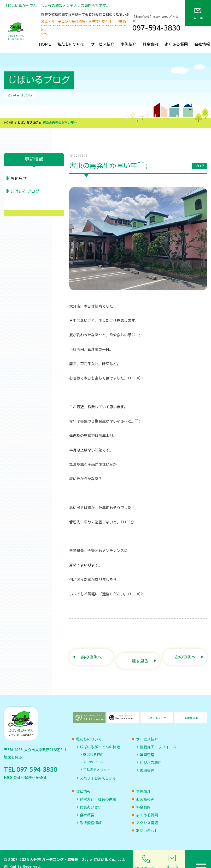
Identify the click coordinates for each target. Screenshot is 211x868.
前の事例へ (91, 653)
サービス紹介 (103, 44)
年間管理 (147, 747)
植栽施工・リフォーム (158, 739)
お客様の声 (145, 791)
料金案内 (150, 44)
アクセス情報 (147, 815)
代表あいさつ (91, 799)
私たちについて (71, 44)
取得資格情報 (91, 815)
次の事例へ (185, 653)
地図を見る (13, 751)
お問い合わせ (147, 823)
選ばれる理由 (93, 747)
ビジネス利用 (151, 755)
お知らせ (19, 179)
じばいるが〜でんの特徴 (100, 739)
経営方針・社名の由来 (98, 791)
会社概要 (87, 807)
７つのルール (93, 754)
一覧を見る (138, 653)
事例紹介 (128, 44)
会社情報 (202, 44)
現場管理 (147, 762)
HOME (45, 44)
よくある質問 (176, 44)
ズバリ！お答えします (98, 770)
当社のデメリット (97, 762)
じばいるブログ (29, 123)
